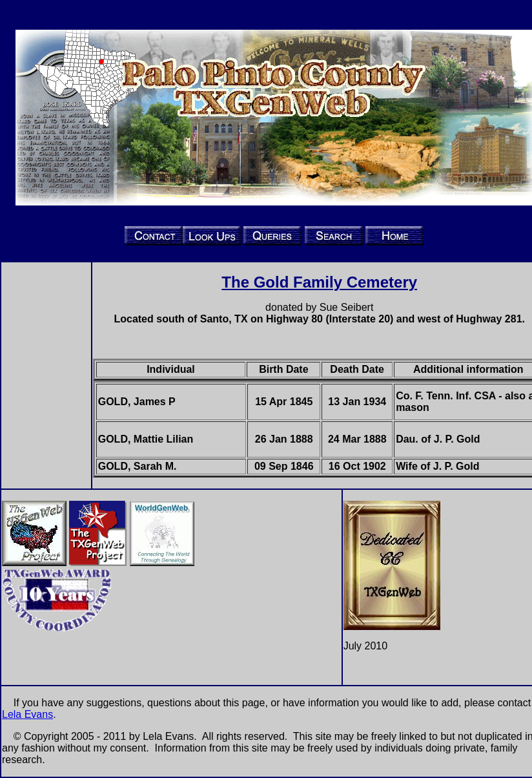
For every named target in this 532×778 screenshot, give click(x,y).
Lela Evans (27, 714)
